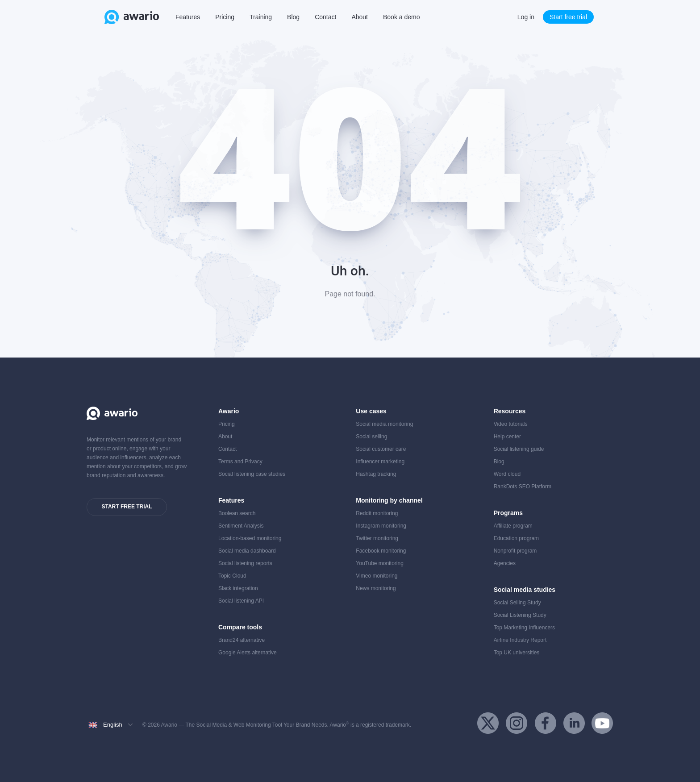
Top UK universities (517, 653)
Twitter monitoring (377, 538)
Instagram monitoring (381, 526)
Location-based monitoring (250, 538)
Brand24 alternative (242, 640)
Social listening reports (245, 563)
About (360, 17)
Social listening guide (519, 449)
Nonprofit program (515, 551)
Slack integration (238, 588)
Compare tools (240, 627)
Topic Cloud (232, 576)
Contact (325, 17)
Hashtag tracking (376, 474)
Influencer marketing (380, 462)
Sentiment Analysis (241, 526)
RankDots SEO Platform (523, 487)
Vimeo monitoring (377, 576)
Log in (526, 17)
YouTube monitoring (380, 563)
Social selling (371, 437)
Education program (516, 538)
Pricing (225, 17)
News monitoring (376, 588)
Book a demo (402, 17)
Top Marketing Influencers (524, 628)
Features (188, 17)
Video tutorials (511, 424)
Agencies (505, 563)
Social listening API (241, 601)
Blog (293, 17)
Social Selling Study (517, 603)
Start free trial (568, 17)
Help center (507, 437)
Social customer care (381, 449)
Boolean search (237, 513)
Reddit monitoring (377, 513)
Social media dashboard (247, 551)
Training (261, 17)
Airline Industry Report (520, 640)
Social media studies (525, 590)
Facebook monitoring (381, 551)
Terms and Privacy (240, 462)
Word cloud (507, 474)
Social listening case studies (252, 474)
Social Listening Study (520, 615)
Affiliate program (513, 526)
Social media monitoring (384, 424)
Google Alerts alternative (248, 653)
